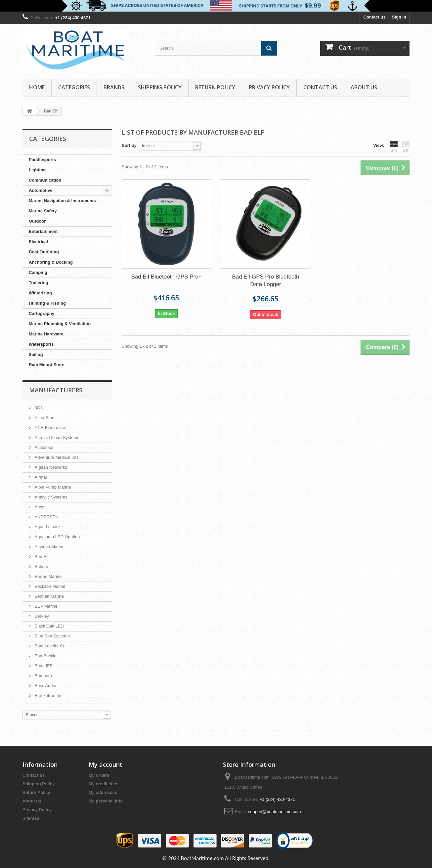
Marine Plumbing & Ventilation (60, 324)
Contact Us (320, 87)
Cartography (42, 313)
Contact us (374, 17)
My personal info (106, 801)
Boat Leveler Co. (50, 646)
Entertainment (43, 231)
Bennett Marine (49, 596)
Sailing (36, 354)
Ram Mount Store (47, 365)
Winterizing (40, 293)
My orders (99, 775)
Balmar (41, 566)
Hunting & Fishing (47, 303)
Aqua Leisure (47, 527)
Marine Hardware (46, 334)
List (406, 146)
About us (364, 87)
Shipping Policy (160, 87)
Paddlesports (42, 160)
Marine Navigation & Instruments (62, 201)
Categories (74, 87)
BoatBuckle (45, 656)
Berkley (41, 616)
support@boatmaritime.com (275, 812)
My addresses (103, 792)
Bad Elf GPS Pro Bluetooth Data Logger (265, 281)
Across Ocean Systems (56, 437)
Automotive (41, 190)
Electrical (38, 242)
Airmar (40, 477)
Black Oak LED (49, 626)
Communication (45, 180)
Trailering (39, 283)
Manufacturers (56, 390)
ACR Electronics (50, 428)
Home (37, 87)
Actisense (43, 447)
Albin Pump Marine (52, 487)
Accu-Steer (45, 418)
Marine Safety (43, 211)
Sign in (399, 17)
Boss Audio (45, 686)
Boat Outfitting (44, 252)
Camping (38, 272)
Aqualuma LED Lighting (57, 537)
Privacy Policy (269, 87)
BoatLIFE (43, 666)
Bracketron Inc (48, 695)
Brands (114, 87)
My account (106, 764)
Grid (394, 146)
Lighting (37, 170)
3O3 (38, 408)
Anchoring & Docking (51, 262)
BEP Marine (45, 606)
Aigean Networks (50, 467)
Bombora (43, 676)
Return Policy (215, 87)
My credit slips (104, 784)
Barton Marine (47, 576)
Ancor (40, 507)
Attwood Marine (49, 547)
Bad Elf (41, 557)
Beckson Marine (49, 586)
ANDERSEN (46, 517)
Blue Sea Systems (52, 636)
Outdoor (37, 221)
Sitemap (31, 818)
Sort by (129, 145)
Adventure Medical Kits (56, 457)
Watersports (41, 344)
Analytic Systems (50, 497)
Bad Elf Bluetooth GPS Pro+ (166, 277)
